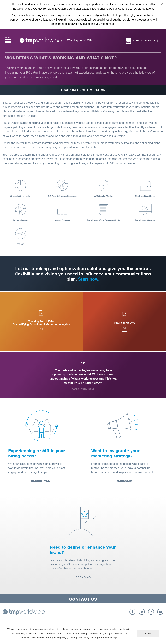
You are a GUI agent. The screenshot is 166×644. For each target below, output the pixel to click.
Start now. (89, 279)
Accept (148, 633)
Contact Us (83, 599)
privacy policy (60, 637)
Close (162, 4)
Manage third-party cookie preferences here (93, 637)
